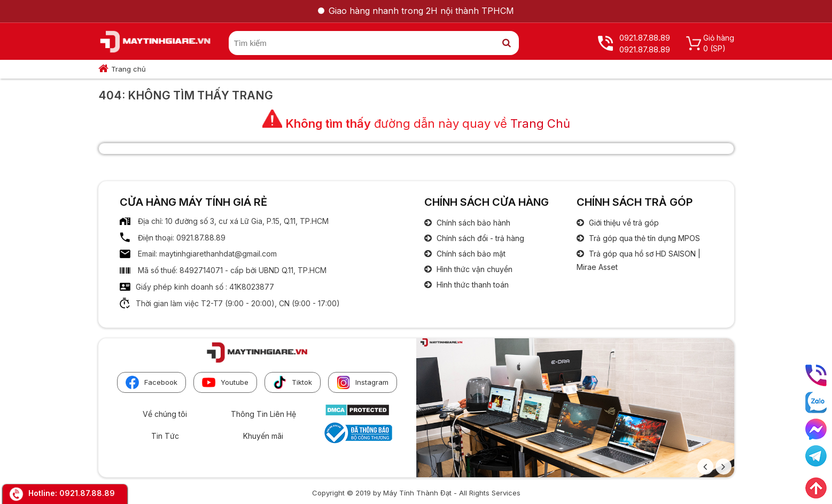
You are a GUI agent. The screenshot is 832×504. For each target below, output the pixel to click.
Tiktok (293, 382)
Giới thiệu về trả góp (623, 223)
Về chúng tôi (165, 414)
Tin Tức (165, 436)
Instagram (363, 382)
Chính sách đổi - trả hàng (479, 238)
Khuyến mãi (263, 436)
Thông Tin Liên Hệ (263, 414)
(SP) (718, 48)
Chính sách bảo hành (472, 223)
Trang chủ (129, 69)
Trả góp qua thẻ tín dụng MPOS (643, 238)
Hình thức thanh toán (472, 285)
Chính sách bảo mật (470, 254)
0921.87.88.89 (87, 493)
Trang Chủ (540, 123)
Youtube (225, 382)
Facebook (151, 382)
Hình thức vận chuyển (473, 269)
